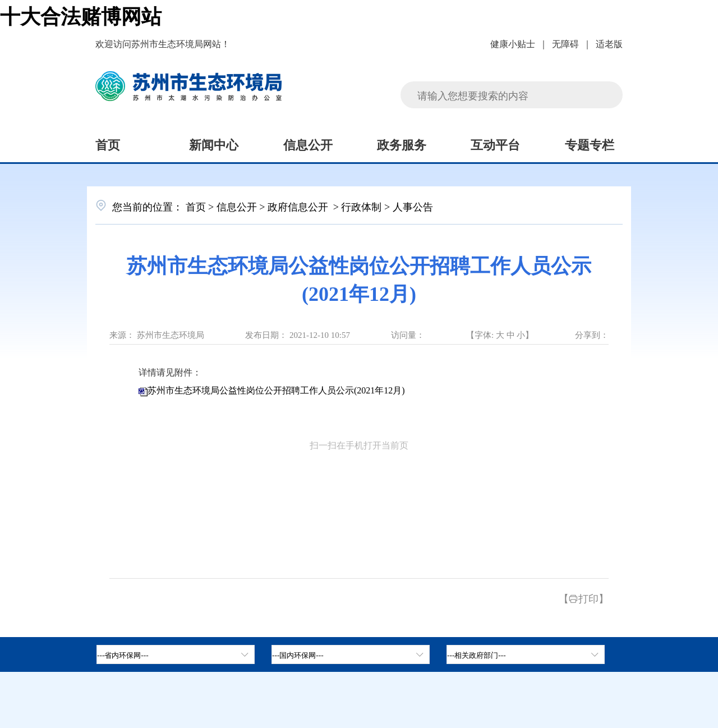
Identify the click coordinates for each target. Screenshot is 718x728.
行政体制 (361, 206)
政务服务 (402, 144)
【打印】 (584, 598)
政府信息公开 (299, 206)
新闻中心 (214, 144)
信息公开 (308, 144)
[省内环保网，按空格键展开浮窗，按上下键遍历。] (176, 654)
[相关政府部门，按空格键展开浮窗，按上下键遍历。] (526, 654)
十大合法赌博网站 (81, 15)
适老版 (609, 43)
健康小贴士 (513, 43)
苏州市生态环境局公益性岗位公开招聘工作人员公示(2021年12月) (276, 390)
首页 (108, 144)
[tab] (351, 654)
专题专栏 (590, 144)
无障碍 (565, 43)
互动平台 (495, 144)
